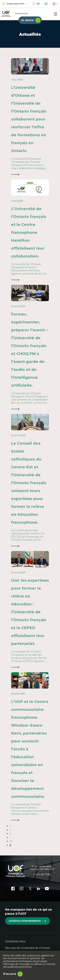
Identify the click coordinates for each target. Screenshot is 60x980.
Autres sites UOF (14, 4)
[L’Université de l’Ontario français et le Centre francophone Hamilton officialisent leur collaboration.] (30, 231)
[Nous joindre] (46, 4)
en (36, 4)
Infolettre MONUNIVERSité (28, 921)
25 (11, 841)
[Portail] (55, 4)
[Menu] (56, 14)
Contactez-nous (15, 941)
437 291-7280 (43, 875)
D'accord (10, 974)
